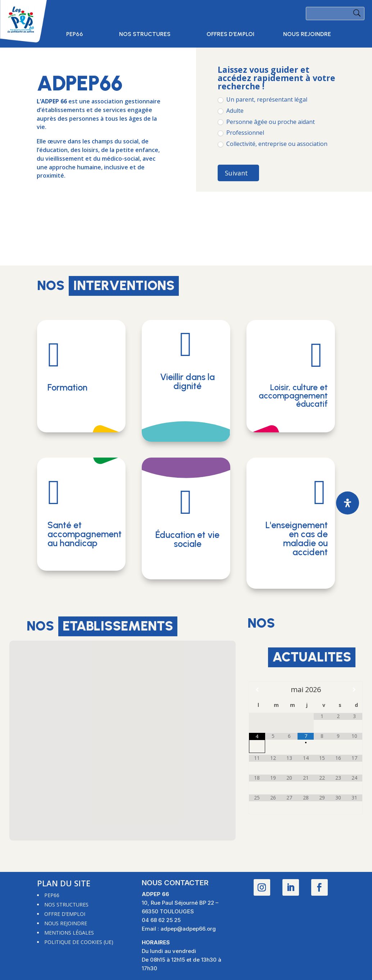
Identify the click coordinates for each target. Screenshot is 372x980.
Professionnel (241, 133)
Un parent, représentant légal (262, 100)
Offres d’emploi (230, 35)
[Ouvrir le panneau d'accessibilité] (348, 503)
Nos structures (145, 35)
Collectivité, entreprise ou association (273, 144)
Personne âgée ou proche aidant (266, 122)
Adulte (231, 111)
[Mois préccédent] (257, 690)
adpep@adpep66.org (188, 929)
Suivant (236, 173)
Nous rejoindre (307, 35)
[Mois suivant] (354, 690)
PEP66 (75, 35)
